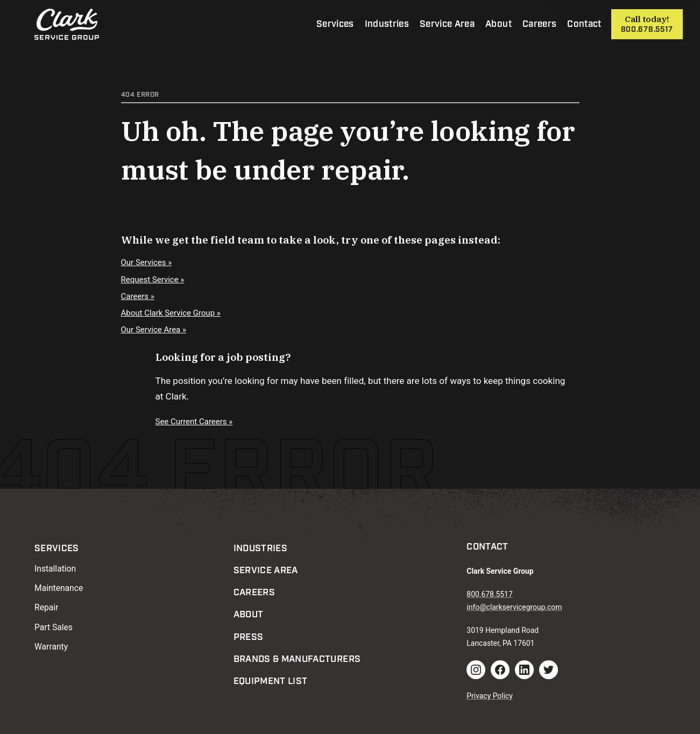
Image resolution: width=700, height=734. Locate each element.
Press (249, 637)
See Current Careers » (194, 422)
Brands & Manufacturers (297, 659)
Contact (584, 24)
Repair (46, 607)
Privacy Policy (490, 696)
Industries (387, 24)
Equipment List (271, 681)
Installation (55, 569)
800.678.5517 (647, 30)
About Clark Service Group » (171, 313)
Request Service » (153, 280)
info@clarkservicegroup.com (514, 607)
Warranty (51, 647)
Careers (539, 24)
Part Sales (54, 627)
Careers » (138, 296)
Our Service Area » (154, 330)
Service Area (447, 24)
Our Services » (147, 262)
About (499, 24)
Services (335, 24)
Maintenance (59, 588)
